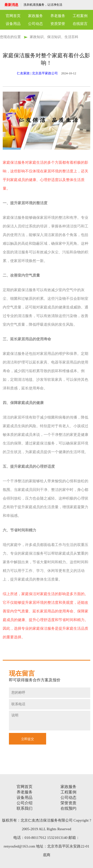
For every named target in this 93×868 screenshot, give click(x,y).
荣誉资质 (68, 803)
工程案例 (80, 16)
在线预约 (68, 808)
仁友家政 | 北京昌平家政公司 (37, 73)
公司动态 (35, 24)
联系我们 (25, 808)
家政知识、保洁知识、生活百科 (54, 37)
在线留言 (80, 24)
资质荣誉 (58, 24)
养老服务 (58, 16)
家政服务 (35, 16)
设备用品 (13, 24)
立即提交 (28, 739)
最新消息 (11, 5)
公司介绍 (25, 803)
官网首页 (13, 16)
